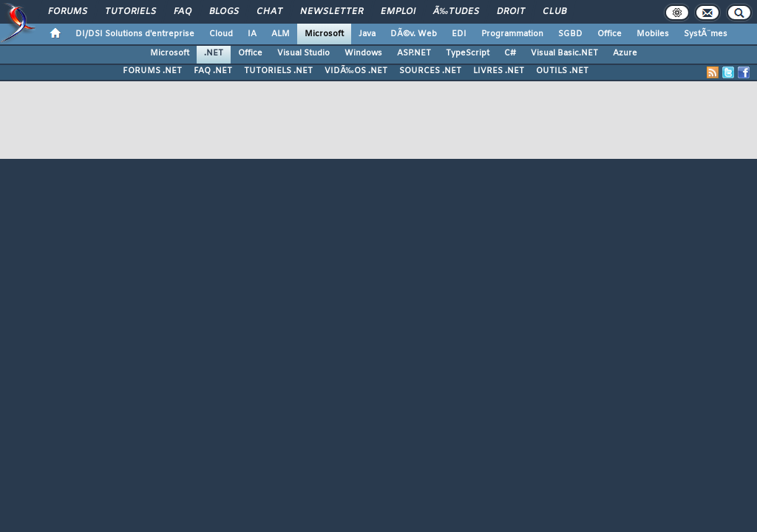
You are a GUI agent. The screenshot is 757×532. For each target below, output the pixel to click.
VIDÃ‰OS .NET (356, 71)
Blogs (224, 12)
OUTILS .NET (562, 71)
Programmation (512, 34)
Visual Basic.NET (564, 53)
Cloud (221, 34)
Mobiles (653, 34)
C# (510, 53)
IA (252, 34)
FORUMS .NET (152, 71)
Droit (511, 12)
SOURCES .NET (430, 71)
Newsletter (332, 12)
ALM (281, 34)
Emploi (398, 12)
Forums (68, 12)
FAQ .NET (213, 71)
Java (367, 34)
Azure (625, 53)
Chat (269, 12)
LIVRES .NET (499, 71)
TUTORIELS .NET (278, 71)
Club (554, 12)
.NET (214, 53)
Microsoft (324, 34)
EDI (459, 34)
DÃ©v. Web (414, 34)
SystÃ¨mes (706, 34)
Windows (363, 53)
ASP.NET (414, 53)
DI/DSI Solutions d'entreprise (135, 34)
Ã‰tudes (456, 12)
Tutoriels (130, 12)
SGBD (570, 34)
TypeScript (468, 53)
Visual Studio (303, 53)
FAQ (183, 12)
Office (610, 34)
